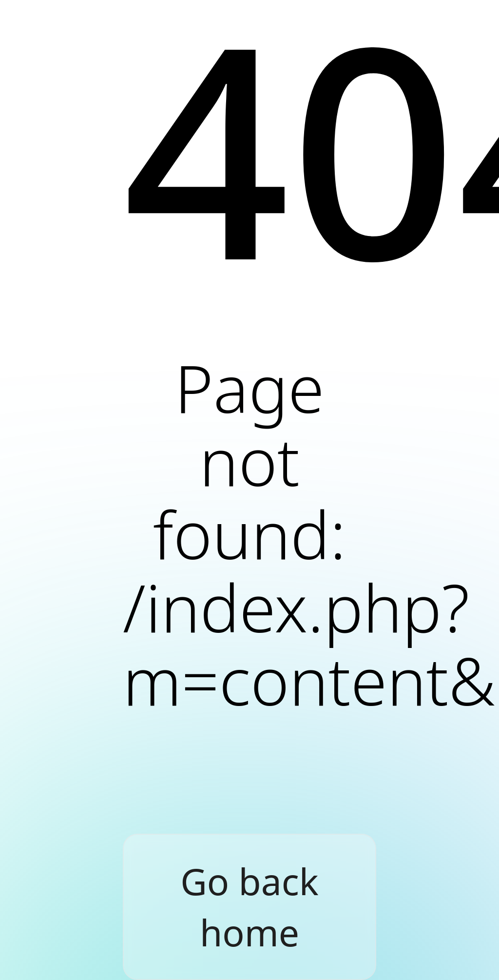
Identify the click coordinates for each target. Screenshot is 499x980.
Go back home (249, 907)
